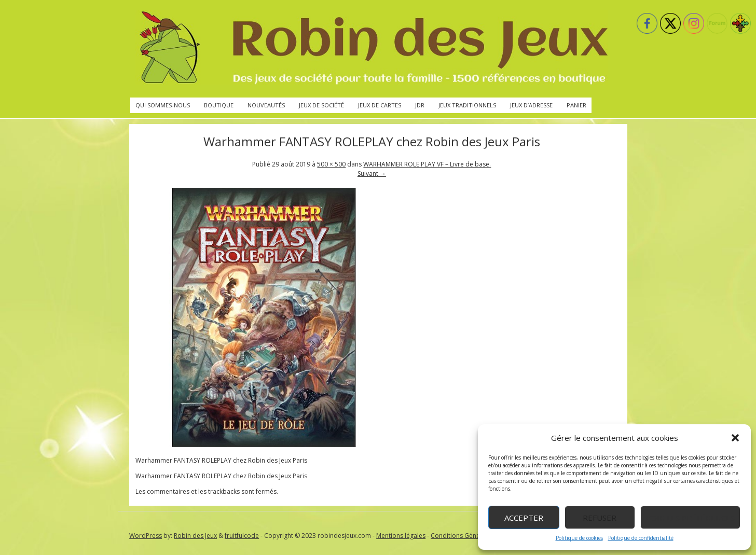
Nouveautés (266, 105)
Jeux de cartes (380, 105)
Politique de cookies (579, 538)
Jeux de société (321, 105)
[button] (735, 438)
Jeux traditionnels (467, 105)
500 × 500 (331, 164)
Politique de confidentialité (641, 538)
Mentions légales (401, 536)
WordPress (146, 536)
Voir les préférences (690, 518)
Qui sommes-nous (163, 105)
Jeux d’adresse (531, 105)
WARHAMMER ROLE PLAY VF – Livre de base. (427, 164)
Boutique (219, 105)
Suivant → (372, 174)
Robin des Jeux (195, 536)
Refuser (600, 518)
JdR (420, 105)
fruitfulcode (242, 536)
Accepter (524, 518)
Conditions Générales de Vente (476, 536)
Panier (576, 105)
